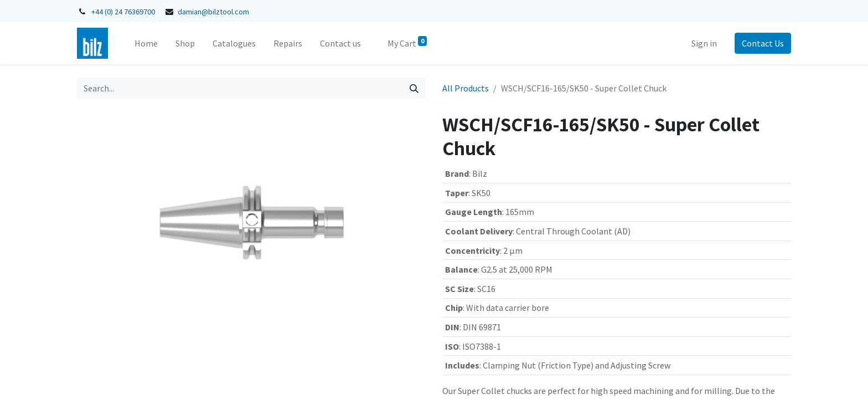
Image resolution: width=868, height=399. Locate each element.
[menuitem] (146, 43)
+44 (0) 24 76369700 (123, 12)
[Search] (414, 88)
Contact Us (763, 43)
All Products (466, 88)
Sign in (704, 43)
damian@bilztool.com (213, 12)
